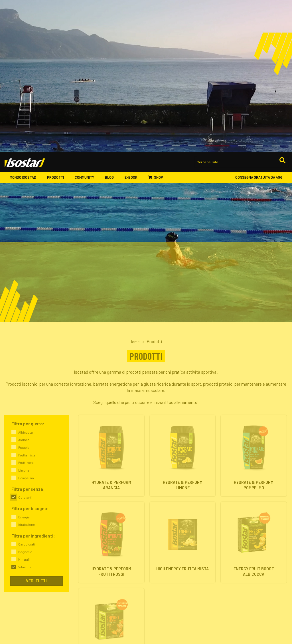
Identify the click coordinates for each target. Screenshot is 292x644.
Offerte (156, 582)
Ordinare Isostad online (169, 610)
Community (87, 26)
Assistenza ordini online (170, 623)
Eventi (84, 623)
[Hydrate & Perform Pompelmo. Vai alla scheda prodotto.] (254, 304)
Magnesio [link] (25, 400)
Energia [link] (24, 365)
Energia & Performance (240, 563)
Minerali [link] (24, 407)
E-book (134, 26)
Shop (156, 26)
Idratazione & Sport (237, 569)
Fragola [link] (24, 295)
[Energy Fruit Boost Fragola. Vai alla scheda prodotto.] (111, 477)
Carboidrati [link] (27, 392)
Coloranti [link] (25, 345)
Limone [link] (24, 318)
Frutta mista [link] (27, 303)
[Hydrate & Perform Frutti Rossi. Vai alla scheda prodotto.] (111, 390)
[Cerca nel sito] (241, 11)
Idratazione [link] (27, 372)
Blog (112, 26)
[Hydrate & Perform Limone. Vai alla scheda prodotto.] (183, 304)
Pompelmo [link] (26, 326)
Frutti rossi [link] (26, 310)
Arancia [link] (24, 288)
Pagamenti (159, 617)
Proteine (157, 575)
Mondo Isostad (25, 26)
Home (135, 189)
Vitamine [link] (25, 415)
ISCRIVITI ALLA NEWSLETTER (249, 602)
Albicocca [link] (26, 280)
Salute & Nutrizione (237, 582)
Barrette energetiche (167, 569)
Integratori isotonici (166, 563)
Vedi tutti (36, 429)
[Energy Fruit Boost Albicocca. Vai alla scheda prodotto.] (254, 390)
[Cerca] (282, 10)
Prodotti (58, 26)
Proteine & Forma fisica (240, 575)
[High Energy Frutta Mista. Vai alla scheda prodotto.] (183, 390)
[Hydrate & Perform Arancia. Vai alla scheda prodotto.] (111, 304)
